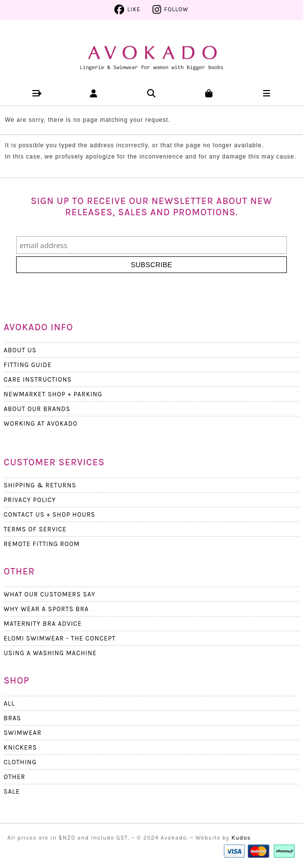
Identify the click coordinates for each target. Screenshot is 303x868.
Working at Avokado (41, 423)
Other (15, 777)
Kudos (241, 838)
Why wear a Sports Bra (46, 609)
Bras (13, 718)
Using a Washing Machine (50, 653)
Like (134, 9)
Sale (12, 791)
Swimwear (23, 733)
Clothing (20, 762)
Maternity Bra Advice (43, 624)
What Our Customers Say (50, 594)
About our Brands (37, 409)
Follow (176, 9)
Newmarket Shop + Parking (53, 394)
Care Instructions (38, 379)
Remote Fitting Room (42, 544)
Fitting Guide (28, 365)
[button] (36, 93)
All (10, 703)
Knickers (21, 747)
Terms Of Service (35, 529)
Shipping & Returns (40, 485)
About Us (20, 350)
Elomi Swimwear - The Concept (60, 638)
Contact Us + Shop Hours (50, 514)
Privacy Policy (30, 500)
